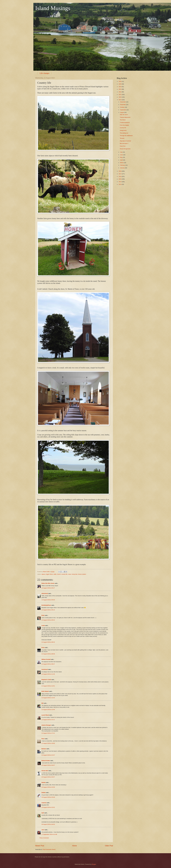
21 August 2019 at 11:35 (48, 674)
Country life (123, 128)
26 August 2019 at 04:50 (48, 824)
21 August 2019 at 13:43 (48, 698)
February (123, 165)
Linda (43, 626)
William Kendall (46, 659)
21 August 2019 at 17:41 (48, 733)
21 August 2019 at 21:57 (48, 755)
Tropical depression (125, 117)
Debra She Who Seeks (48, 583)
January (122, 168)
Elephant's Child (46, 680)
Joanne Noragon (46, 725)
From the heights (124, 125)
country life (64, 574)
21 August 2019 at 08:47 (48, 664)
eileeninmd (45, 593)
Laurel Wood (45, 715)
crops (69, 574)
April (121, 160)
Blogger (94, 864)
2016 (120, 176)
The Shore (123, 120)
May (121, 157)
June (122, 155)
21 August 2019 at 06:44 (48, 642)
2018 (120, 171)
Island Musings (53, 8)
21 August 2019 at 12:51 (48, 686)
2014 (120, 182)
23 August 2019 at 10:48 (48, 797)
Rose (43, 739)
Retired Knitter (46, 761)
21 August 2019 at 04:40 (48, 600)
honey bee (75, 574)
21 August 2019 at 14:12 (48, 720)
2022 (120, 92)
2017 (120, 174)
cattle (55, 574)
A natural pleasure (125, 123)
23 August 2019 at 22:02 (48, 807)
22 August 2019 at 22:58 (48, 787)
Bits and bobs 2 (124, 143)
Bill (42, 703)
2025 (120, 84)
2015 (120, 179)
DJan (43, 615)
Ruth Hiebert (45, 691)
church (59, 574)
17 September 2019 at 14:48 (49, 834)
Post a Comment (44, 838)
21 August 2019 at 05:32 (48, 620)
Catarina (44, 803)
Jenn (43, 830)
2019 (120, 100)
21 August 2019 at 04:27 (48, 588)
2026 (120, 81)
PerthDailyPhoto (46, 605)
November (123, 105)
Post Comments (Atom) (49, 849)
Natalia (44, 782)
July (121, 152)
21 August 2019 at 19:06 (48, 743)
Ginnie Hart (45, 771)
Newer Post (40, 846)
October (122, 107)
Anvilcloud (45, 669)
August (122, 112)
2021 (120, 95)
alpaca (43, 574)
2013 (120, 184)
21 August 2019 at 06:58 (48, 654)
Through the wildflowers (126, 136)
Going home (123, 130)
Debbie (44, 793)
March (122, 163)
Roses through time (125, 149)
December (123, 102)
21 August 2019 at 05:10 (48, 610)
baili (43, 813)
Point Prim (123, 146)
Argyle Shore (49, 574)
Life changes (45, 73)
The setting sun (124, 133)
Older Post (109, 846)
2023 (120, 89)
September (123, 110)
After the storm (124, 115)
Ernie (43, 648)
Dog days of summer (125, 141)
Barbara (44, 749)
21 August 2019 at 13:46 (48, 710)
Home (75, 846)
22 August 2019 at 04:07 (48, 765)
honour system (82, 574)
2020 (120, 97)
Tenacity (122, 138)
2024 (120, 87)
